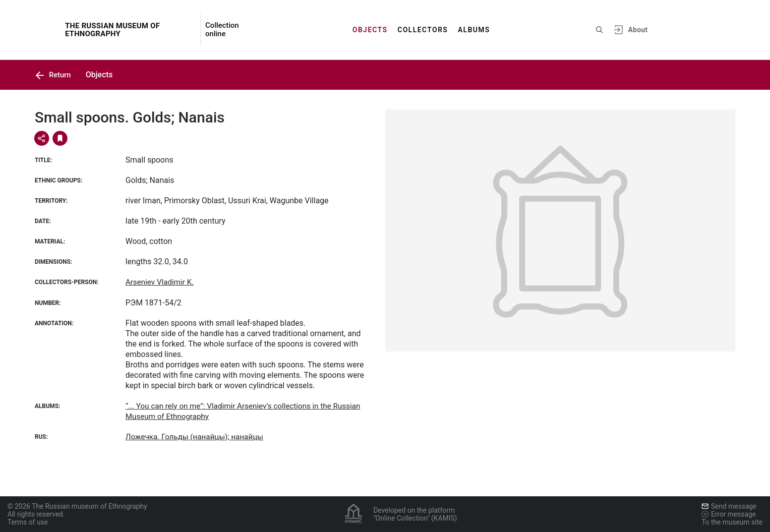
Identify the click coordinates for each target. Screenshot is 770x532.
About (638, 30)
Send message (729, 506)
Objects (370, 30)
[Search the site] (599, 30)
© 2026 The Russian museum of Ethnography (77, 506)
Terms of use (28, 522)
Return (54, 75)
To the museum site (732, 522)
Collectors (423, 30)
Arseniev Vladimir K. (161, 282)
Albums (474, 30)
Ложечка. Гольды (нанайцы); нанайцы (197, 437)
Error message (729, 514)
